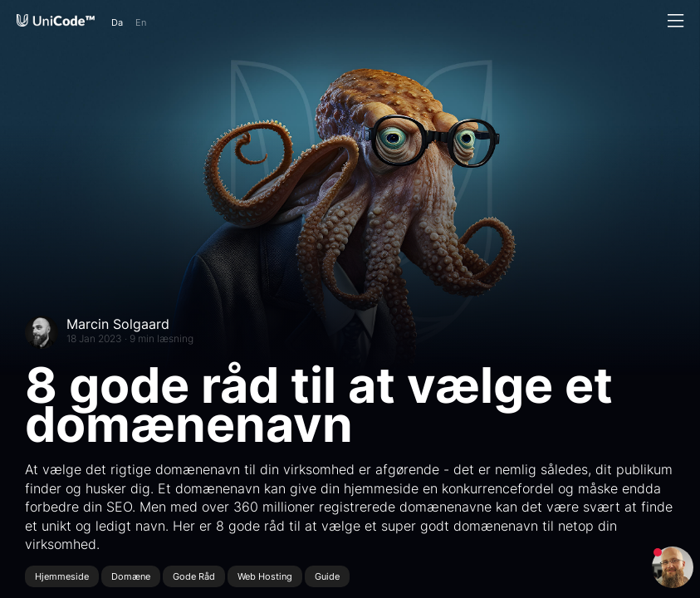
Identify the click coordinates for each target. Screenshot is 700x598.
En (141, 22)
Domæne (131, 576)
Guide (327, 576)
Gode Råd (194, 576)
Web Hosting (265, 576)
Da (117, 22)
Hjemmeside (62, 576)
